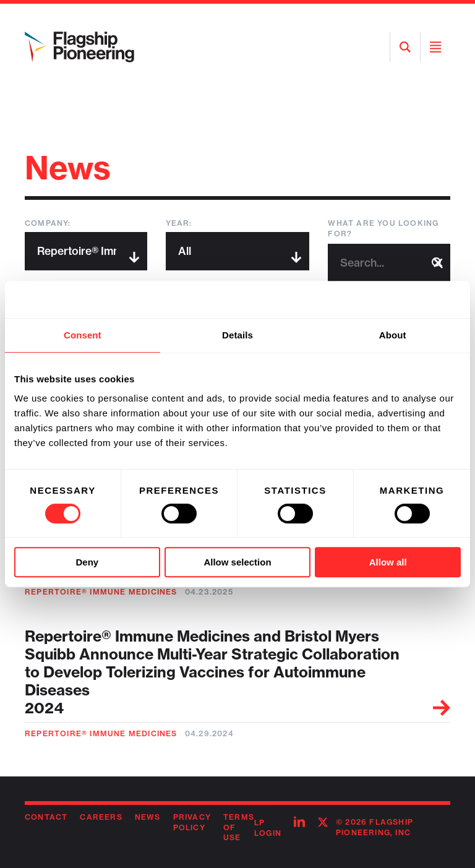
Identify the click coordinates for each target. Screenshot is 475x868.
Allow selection (237, 562)
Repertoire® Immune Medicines (101, 592)
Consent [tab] (83, 335)
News (148, 817)
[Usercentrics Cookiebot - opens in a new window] (407, 299)
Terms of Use (239, 827)
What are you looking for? (383, 228)
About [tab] (393, 335)
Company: (48, 223)
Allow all (388, 562)
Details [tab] (237, 335)
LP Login (268, 828)
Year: (179, 223)
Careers (101, 817)
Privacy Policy (192, 822)
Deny (87, 562)
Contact (46, 817)
